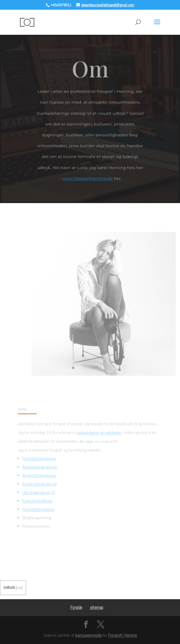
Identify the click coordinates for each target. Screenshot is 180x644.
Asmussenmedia (88, 635)
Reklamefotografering (40, 464)
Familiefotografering (39, 507)
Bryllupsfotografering (39, 473)
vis (19, 588)
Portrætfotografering (39, 456)
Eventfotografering (37, 498)
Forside (76, 607)
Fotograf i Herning (122, 635)
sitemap (97, 607)
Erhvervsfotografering (40, 481)
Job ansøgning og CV (39, 490)
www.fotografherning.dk (87, 178)
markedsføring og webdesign (99, 430)
